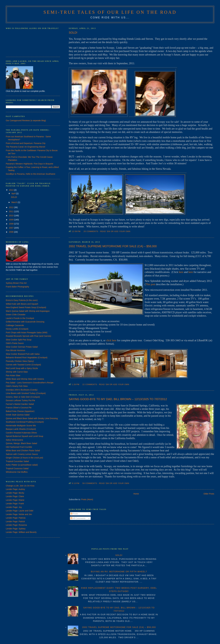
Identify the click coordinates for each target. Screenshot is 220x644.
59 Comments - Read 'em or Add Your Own (106, 483)
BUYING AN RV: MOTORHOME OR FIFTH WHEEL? (119, 572)
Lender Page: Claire (15, 496)
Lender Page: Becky (15, 493)
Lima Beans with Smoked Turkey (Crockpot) (26, 393)
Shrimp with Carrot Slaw (17, 372)
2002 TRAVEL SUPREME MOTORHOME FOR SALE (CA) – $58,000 (113, 246)
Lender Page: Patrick (15, 521)
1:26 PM (76, 385)
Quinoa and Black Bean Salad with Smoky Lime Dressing (32, 418)
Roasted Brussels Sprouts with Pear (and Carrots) (28, 336)
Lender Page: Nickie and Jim (19, 514)
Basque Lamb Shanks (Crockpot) (21, 429)
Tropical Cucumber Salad (17, 461)
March (15, 202)
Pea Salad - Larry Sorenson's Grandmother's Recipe (30, 383)
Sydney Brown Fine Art (16, 283)
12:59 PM (76, 231)
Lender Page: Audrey (15, 489)
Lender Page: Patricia (16, 518)
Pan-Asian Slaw (13, 375)
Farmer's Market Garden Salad (20, 404)
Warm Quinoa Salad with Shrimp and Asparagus (28, 311)
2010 (11, 216)
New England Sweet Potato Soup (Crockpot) (26, 307)
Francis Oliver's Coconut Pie (19, 408)
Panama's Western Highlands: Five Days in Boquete (30, 164)
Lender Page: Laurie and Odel (20, 511)
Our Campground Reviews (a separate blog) (26, 120)
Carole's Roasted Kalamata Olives (21, 433)
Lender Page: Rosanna (16, 525)
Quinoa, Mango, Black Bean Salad (21, 443)
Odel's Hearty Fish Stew (17, 386)
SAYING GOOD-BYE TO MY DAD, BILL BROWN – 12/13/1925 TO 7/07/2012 (118, 399)
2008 (11, 224)
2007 (11, 228)
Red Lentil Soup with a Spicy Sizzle (22, 368)
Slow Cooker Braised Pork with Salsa (23, 354)
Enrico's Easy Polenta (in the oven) (22, 300)
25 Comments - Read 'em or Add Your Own (107, 231)
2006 (11, 232)
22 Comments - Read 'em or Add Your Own (106, 385)
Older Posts (209, 494)
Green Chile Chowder (16, 315)
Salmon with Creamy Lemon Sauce (22, 454)
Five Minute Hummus (15, 350)
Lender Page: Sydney (16, 529)
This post (150, 284)
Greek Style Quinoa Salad (18, 415)
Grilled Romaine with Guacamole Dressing (25, 322)
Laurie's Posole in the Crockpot (20, 318)
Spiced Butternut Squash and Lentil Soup (25, 436)
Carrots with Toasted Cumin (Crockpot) (23, 365)
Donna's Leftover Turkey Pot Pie (20, 400)
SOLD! (73, 33)
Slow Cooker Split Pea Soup (19, 340)
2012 (11, 207)
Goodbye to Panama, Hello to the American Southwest (31, 174)
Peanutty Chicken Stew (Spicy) (20, 361)
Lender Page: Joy (14, 507)
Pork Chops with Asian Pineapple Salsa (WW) (27, 333)
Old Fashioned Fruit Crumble (19, 447)
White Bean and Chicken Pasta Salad (23, 451)
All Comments (78, 518)
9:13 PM (76, 483)
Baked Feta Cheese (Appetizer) (20, 411)
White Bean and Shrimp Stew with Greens (25, 379)
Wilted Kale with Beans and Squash (22, 304)
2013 (11, 190)
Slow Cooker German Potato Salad (22, 347)
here (181, 272)
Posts (74, 514)
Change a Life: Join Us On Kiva (20, 486)
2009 (11, 220)
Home (136, 494)
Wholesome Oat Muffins (17, 472)
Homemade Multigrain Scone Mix (21, 426)
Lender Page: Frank (15, 504)
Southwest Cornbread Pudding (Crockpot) (25, 422)
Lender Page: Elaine (15, 500)
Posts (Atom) (87, 499)
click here (111, 340)
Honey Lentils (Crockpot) (17, 329)
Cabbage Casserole (15, 325)
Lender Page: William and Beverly (21, 532)
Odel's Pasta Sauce (15, 343)
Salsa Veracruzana (14, 440)
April (14, 193)
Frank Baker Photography (18, 287)
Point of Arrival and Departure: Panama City (26, 143)
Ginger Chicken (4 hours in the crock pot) (24, 458)
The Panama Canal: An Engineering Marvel (25, 147)
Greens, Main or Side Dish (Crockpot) (23, 397)
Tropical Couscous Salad (17, 468)
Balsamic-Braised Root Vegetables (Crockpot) (27, 357)
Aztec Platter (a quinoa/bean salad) (22, 465)
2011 (11, 211)
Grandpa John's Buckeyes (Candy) (22, 390)
